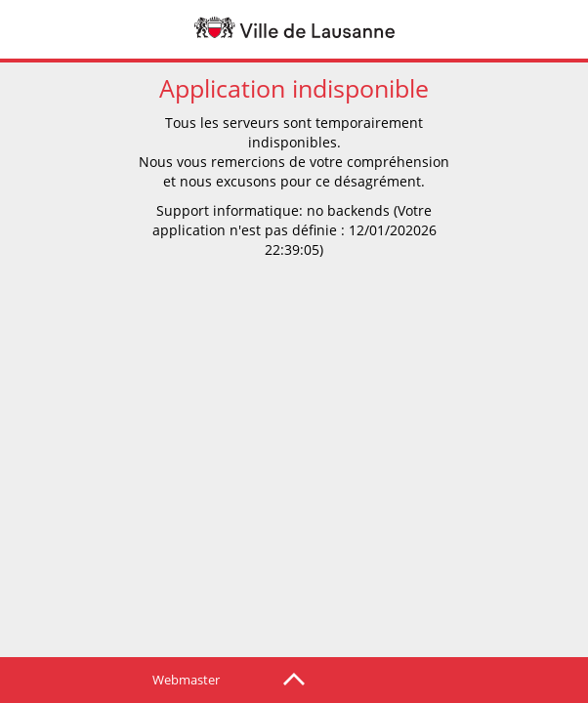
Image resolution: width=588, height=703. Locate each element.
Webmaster (186, 680)
